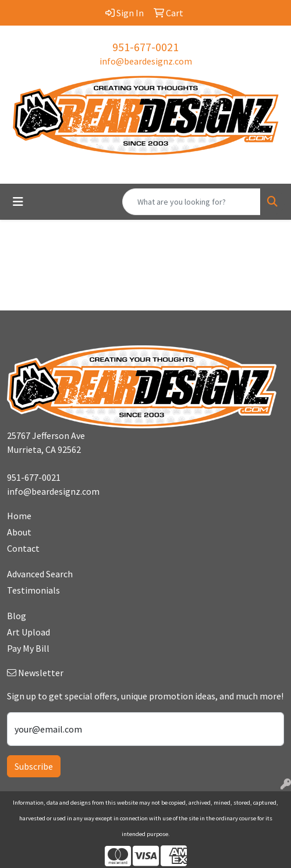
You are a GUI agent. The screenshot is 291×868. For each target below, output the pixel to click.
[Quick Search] (191, 202)
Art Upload (29, 632)
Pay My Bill (28, 648)
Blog (17, 616)
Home (19, 516)
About (19, 532)
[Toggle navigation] (18, 202)
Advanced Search (40, 574)
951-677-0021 (145, 47)
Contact (23, 548)
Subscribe (34, 766)
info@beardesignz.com (146, 61)
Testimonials (33, 590)
